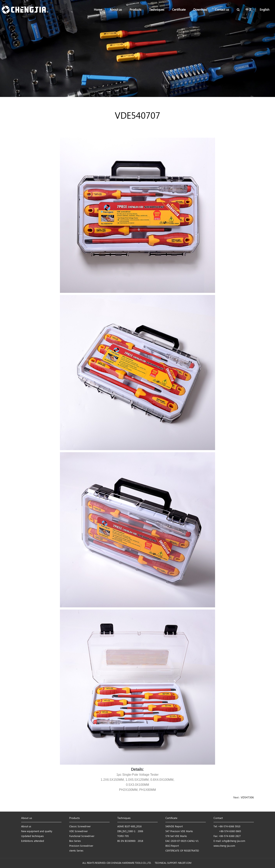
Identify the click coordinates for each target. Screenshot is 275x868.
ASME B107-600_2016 (129, 827)
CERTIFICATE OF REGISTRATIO (182, 851)
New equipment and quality (37, 831)
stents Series (76, 851)
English (265, 10)
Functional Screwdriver (82, 836)
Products (135, 10)
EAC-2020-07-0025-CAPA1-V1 (182, 841)
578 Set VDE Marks (176, 836)
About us (116, 10)
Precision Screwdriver (81, 846)
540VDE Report (174, 827)
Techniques (157, 10)
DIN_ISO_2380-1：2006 (130, 831)
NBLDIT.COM (185, 863)
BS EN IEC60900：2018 (130, 841)
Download (200, 10)
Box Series (75, 841)
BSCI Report (172, 846)
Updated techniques (32, 836)
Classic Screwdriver (80, 827)
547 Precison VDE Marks (179, 831)
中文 (249, 10)
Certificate (179, 10)
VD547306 (247, 798)
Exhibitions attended (33, 841)
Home (98, 10)
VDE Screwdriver (79, 831)
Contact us (222, 10)
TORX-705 (123, 836)
